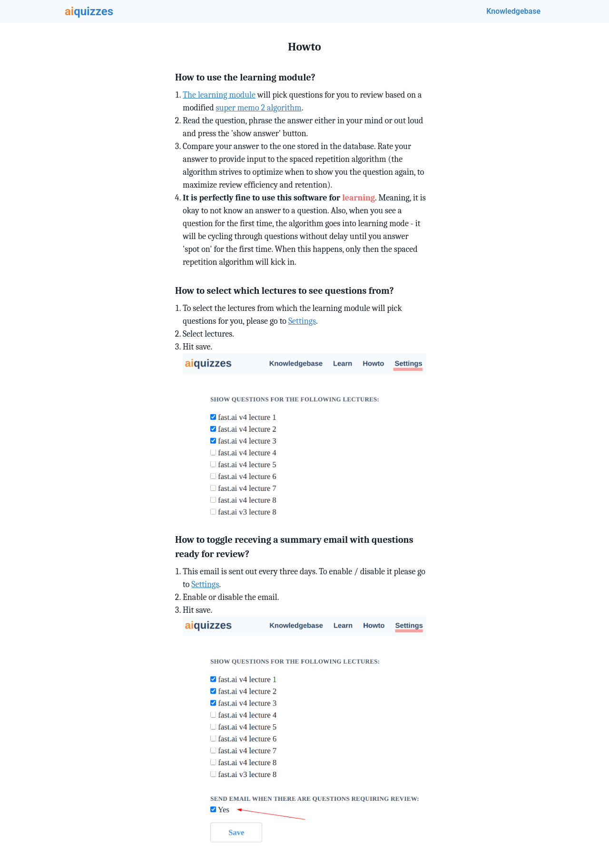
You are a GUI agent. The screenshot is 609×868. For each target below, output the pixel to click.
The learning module (219, 95)
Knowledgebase (513, 11)
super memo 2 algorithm (259, 108)
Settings (302, 321)
